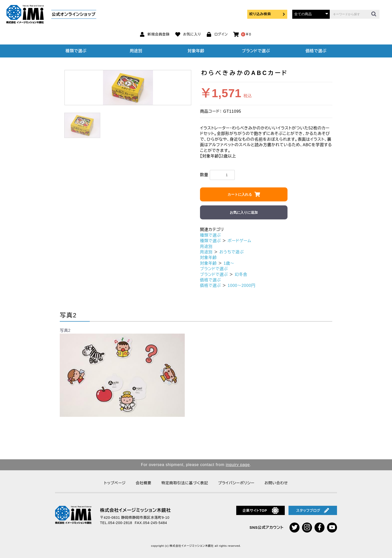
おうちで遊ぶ (231, 252)
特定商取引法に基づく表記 (185, 483)
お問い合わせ (276, 483)
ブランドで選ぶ (256, 51)
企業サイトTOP (261, 511)
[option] (128, 88)
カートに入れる (240, 194)
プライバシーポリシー (236, 483)
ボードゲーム (240, 241)
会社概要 (144, 483)
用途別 (136, 51)
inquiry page (238, 465)
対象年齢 (196, 51)
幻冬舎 (241, 275)
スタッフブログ (313, 511)
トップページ (115, 483)
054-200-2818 (120, 523)
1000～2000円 (242, 285)
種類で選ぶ (76, 51)
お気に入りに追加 (244, 212)
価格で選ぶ (316, 51)
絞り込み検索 (267, 14)
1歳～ (229, 263)
